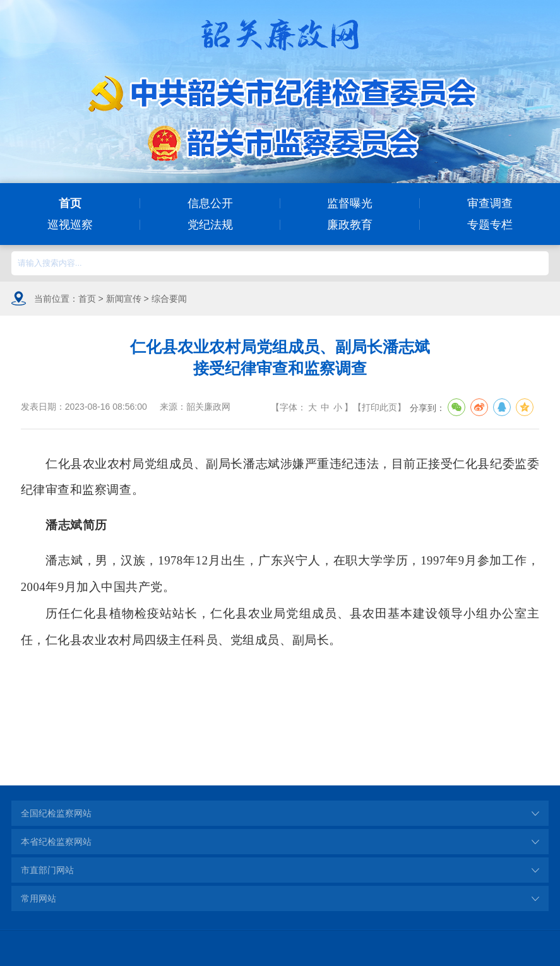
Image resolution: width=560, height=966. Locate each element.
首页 (70, 203)
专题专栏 (490, 225)
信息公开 (210, 203)
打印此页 (379, 407)
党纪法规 (210, 225)
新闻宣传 (124, 299)
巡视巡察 (70, 225)
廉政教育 (350, 225)
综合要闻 (169, 299)
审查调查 (490, 203)
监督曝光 (350, 203)
